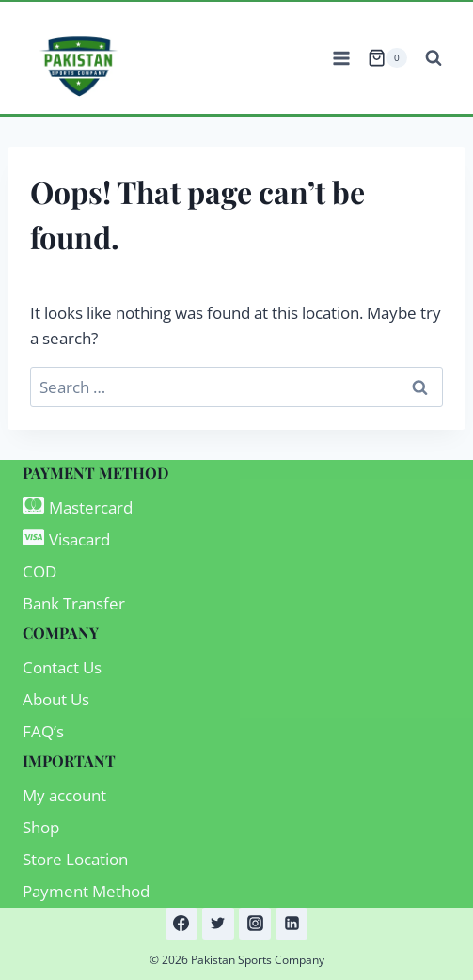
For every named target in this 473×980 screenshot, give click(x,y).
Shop (41, 827)
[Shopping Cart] (387, 58)
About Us (56, 699)
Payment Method (86, 891)
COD (39, 571)
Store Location (75, 859)
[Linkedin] (292, 924)
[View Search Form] (434, 58)
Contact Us (62, 667)
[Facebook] (181, 924)
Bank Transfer (74, 603)
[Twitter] (218, 924)
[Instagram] (255, 924)
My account (64, 795)
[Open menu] (341, 58)
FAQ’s (43, 731)
